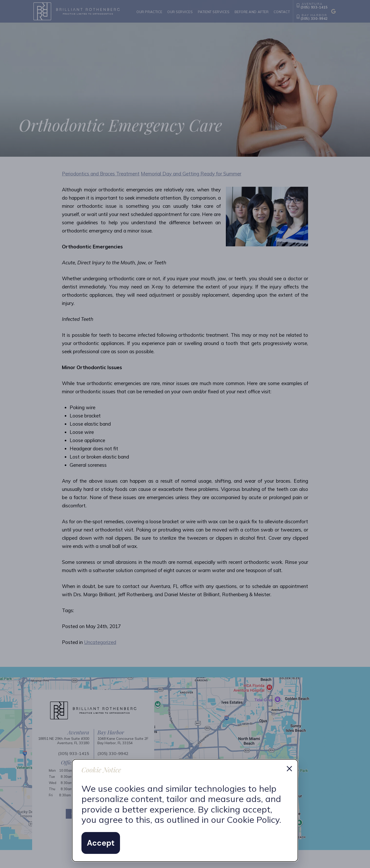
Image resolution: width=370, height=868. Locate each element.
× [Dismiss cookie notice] (289, 768)
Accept (101, 843)
